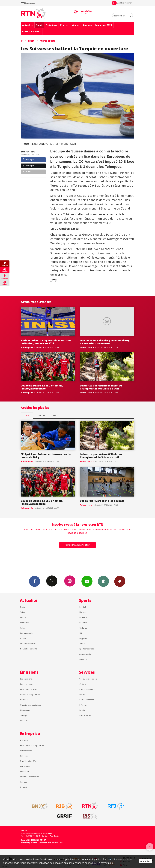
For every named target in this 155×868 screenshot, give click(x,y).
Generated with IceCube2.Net (51, 843)
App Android (120, 581)
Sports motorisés (87, 649)
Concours (24, 721)
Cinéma (83, 684)
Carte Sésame (26, 751)
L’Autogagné (25, 710)
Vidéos (75, 25)
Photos (64, 25)
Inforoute (83, 705)
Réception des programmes (32, 745)
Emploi (82, 710)
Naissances (25, 700)
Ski (81, 633)
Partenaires (25, 766)
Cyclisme (83, 628)
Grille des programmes (30, 694)
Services (87, 25)
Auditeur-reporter (122, 3)
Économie (24, 623)
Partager (28, 159)
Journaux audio (27, 633)
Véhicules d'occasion (88, 679)
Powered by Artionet (29, 843)
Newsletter (25, 787)
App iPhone (103, 581)
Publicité (24, 756)
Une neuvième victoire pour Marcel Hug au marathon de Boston (105, 342)
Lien (27, 172)
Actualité (28, 25)
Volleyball (83, 623)
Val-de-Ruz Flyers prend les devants (102, 501)
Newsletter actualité (29, 649)
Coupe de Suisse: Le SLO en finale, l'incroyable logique (42, 387)
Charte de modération (30, 777)
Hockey (82, 612)
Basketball (84, 617)
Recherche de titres (29, 689)
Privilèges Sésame (87, 689)
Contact (23, 782)
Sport (39, 25)
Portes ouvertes (31, 31)
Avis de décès (85, 715)
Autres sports (48, 41)
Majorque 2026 (104, 25)
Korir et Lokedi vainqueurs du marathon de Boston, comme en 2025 (46, 342)
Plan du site (54, 836)
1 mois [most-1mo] (55, 415)
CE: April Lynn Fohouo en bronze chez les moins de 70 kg (46, 456)
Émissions (51, 25)
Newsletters (87, 581)
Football (83, 607)
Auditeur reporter (28, 644)
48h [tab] (27, 415)
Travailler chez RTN (28, 761)
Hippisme (83, 638)
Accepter (145, 861)
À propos (24, 740)
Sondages (24, 715)
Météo (82, 694)
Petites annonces (87, 700)
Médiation (24, 771)
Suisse (23, 612)
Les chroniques (27, 684)
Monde (23, 617)
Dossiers (24, 638)
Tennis (82, 644)
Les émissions (26, 679)
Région (23, 607)
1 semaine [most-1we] (41, 415)
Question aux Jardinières (31, 705)
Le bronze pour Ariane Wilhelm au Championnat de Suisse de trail (101, 387)
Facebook (35, 581)
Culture (23, 628)
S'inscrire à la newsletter (77, 545)
